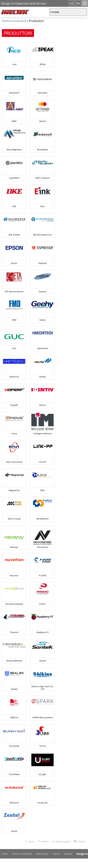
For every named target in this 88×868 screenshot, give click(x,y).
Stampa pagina (63, 841)
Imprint (56, 854)
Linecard (20, 21)
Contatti (81, 841)
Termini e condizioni (22, 854)
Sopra (31, 841)
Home (6, 21)
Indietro (45, 841)
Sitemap (68, 854)
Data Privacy (42, 854)
